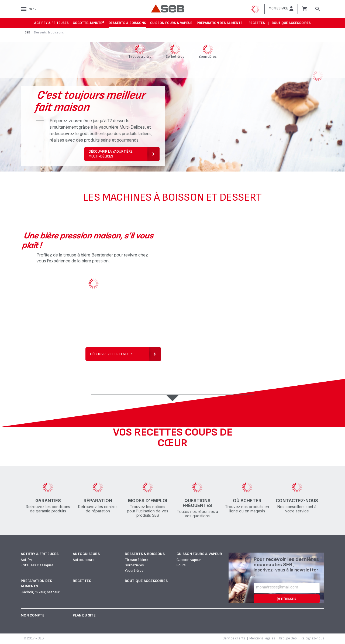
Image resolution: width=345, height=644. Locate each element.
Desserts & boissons (127, 23)
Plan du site (84, 615)
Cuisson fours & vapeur (171, 23)
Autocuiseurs (86, 554)
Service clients (234, 638)
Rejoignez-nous (312, 638)
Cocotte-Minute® (89, 23)
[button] (281, 9)
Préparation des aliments (220, 23)
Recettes (257, 23)
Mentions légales (262, 638)
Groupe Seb (288, 638)
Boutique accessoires (291, 23)
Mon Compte (33, 615)
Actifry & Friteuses (51, 23)
